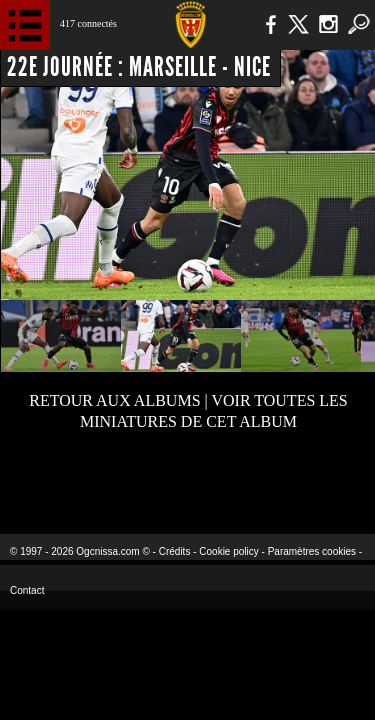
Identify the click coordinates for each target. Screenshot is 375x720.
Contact (27, 590)
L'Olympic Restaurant (187, 480)
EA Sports (81, 480)
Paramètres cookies (312, 551)
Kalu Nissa (313, 480)
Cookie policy (228, 551)
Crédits (175, 551)
